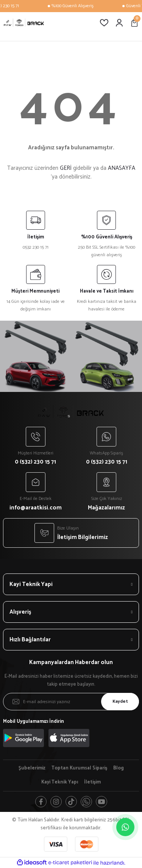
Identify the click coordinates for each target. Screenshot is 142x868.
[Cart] (134, 23)
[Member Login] (119, 23)
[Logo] (24, 23)
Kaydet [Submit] (120, 701)
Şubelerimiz (32, 768)
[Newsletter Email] (71, 702)
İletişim (92, 782)
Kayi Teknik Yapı (60, 782)
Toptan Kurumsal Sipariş (79, 768)
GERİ (66, 168)
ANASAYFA (122, 168)
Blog (119, 768)
